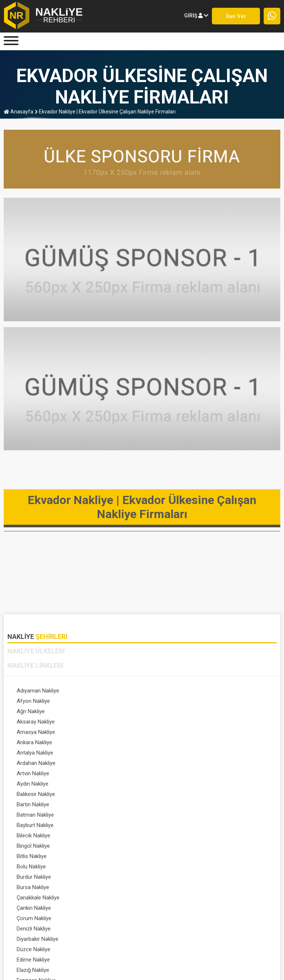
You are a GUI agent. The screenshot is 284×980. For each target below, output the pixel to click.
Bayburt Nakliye (165, 753)
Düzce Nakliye (163, 815)
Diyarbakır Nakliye (38, 815)
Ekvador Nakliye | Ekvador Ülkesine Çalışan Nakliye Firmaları (105, 112)
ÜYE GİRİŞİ (96, 939)
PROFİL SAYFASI (188, 939)
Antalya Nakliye (35, 722)
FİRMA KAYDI (137, 939)
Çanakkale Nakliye (38, 794)
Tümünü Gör (161, 887)
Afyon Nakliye (163, 691)
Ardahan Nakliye (166, 722)
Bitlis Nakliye (32, 773)
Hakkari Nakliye (35, 867)
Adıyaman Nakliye (38, 691)
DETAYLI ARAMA (243, 939)
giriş (196, 16)
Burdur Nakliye (34, 784)
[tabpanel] (142, 791)
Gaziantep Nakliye (168, 846)
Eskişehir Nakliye (37, 846)
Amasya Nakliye (36, 711)
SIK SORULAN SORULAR (39, 946)
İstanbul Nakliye (35, 887)
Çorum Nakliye (34, 804)
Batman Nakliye (35, 753)
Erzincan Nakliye (36, 836)
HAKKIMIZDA (54, 939)
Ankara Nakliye (164, 711)
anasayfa (18, 112)
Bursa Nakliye (163, 784)
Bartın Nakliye (163, 742)
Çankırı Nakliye (164, 794)
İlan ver (236, 16)
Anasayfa (19, 939)
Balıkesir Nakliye (36, 742)
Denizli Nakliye (163, 804)
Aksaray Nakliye (165, 701)
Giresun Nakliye (35, 856)
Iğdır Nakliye (31, 877)
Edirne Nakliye (33, 825)
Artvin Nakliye (33, 732)
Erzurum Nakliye (166, 836)
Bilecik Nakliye (33, 763)
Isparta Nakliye (164, 877)
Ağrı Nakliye (31, 701)
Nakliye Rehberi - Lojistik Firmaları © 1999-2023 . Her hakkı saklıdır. (142, 967)
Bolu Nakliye (161, 773)
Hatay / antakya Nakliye (175, 867)
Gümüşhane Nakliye (170, 856)
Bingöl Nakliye (163, 763)
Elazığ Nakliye (163, 825)
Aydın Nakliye (162, 732)
